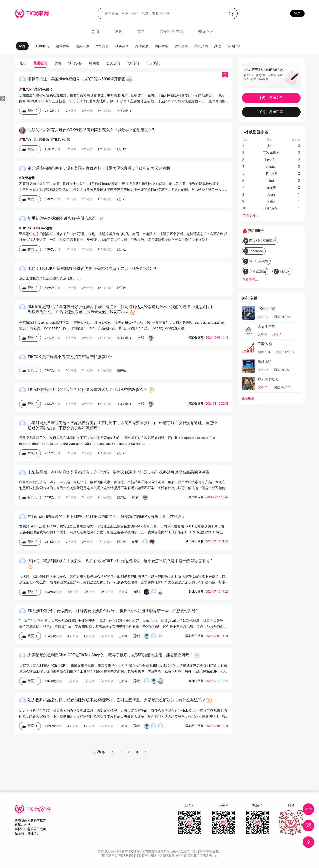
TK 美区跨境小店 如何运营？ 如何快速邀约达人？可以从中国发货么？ (88, 389)
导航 (95, 32)
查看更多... (251, 215)
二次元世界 (271, 153)
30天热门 (153, 63)
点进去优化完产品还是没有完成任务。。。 (51, 278)
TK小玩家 (271, 173)
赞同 (30, 111)
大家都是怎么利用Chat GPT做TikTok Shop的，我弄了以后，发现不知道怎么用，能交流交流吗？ (110, 655)
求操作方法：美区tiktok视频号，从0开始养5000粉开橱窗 (77, 79)
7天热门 (133, 63)
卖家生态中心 (172, 32)
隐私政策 (169, 856)
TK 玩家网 (39, 809)
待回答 (94, 63)
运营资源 (82, 46)
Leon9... (271, 160)
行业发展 (142, 46)
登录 (297, 13)
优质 (58, 63)
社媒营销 (122, 46)
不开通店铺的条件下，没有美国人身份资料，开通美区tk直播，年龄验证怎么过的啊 (99, 168)
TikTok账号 (41, 46)
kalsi (271, 201)
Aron (271, 195)
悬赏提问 (40, 63)
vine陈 (271, 187)
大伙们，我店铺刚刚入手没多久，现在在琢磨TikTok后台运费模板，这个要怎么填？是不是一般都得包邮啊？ (121, 561)
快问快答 (234, 46)
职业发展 (181, 46)
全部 (22, 46)
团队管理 (162, 46)
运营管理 (63, 46)
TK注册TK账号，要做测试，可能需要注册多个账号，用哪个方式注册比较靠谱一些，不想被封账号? (113, 611)
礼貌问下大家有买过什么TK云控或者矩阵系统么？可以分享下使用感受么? (91, 130)
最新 (23, 63)
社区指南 (201, 46)
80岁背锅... (272, 208)
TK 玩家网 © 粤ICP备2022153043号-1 (126, 856)
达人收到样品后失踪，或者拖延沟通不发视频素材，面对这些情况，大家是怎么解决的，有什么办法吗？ (117, 700)
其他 (218, 46)
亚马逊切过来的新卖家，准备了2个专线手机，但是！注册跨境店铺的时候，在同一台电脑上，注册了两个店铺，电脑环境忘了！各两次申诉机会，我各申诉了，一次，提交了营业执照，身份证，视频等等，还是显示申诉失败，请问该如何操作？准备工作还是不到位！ (123, 237)
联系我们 (194, 856)
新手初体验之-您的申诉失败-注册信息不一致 (66, 218)
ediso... (271, 167)
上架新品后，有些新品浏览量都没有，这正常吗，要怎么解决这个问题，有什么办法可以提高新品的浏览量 (119, 472)
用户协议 (157, 856)
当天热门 (113, 63)
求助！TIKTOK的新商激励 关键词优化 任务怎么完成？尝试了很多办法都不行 (93, 268)
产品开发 (102, 46)
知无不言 (206, 32)
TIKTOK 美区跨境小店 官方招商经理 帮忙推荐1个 (70, 357)
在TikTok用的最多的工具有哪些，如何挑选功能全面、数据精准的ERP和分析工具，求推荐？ (107, 516)
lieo (271, 181)
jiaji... (271, 146)
